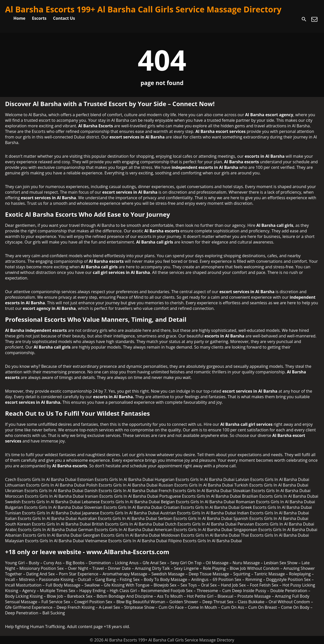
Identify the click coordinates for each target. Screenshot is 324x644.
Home (19, 18)
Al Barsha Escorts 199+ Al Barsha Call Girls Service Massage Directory (143, 9)
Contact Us (64, 18)
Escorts (39, 18)
